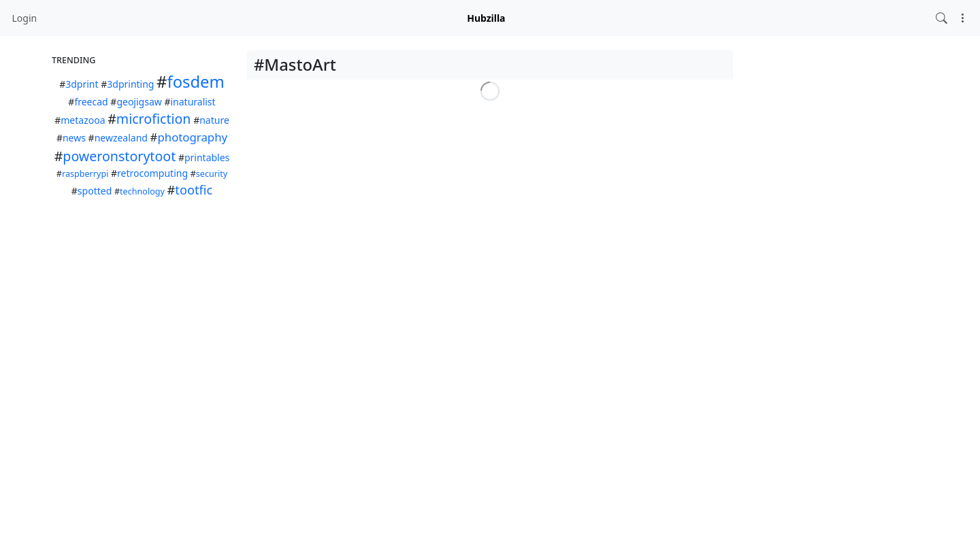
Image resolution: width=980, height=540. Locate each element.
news (74, 138)
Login (25, 18)
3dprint (82, 84)
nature (214, 120)
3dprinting (130, 84)
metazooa (83, 120)
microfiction (154, 119)
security (212, 174)
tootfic (194, 190)
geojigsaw (139, 102)
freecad (91, 102)
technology (142, 191)
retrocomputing (152, 173)
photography (192, 137)
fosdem (195, 82)
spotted (95, 191)
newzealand (121, 138)
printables (207, 157)
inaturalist (193, 102)
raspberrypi (85, 174)
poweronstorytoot (119, 156)
